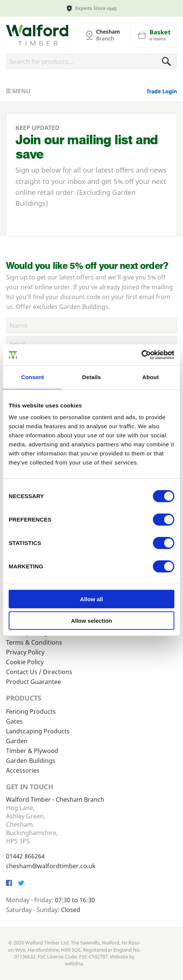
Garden (17, 741)
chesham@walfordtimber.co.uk (51, 866)
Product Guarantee (34, 682)
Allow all (92, 599)
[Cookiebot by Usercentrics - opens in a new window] (141, 355)
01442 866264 (25, 856)
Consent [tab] (33, 377)
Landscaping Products (38, 731)
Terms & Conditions (34, 642)
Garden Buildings (31, 761)
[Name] (91, 325)
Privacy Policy (25, 652)
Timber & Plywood (32, 751)
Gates (14, 721)
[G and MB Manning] (37, 35)
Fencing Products (31, 711)
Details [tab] (91, 377)
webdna (74, 963)
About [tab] (151, 377)
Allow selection (91, 621)
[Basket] (154, 35)
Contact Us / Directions (39, 672)
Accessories (23, 770)
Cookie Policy (25, 662)
